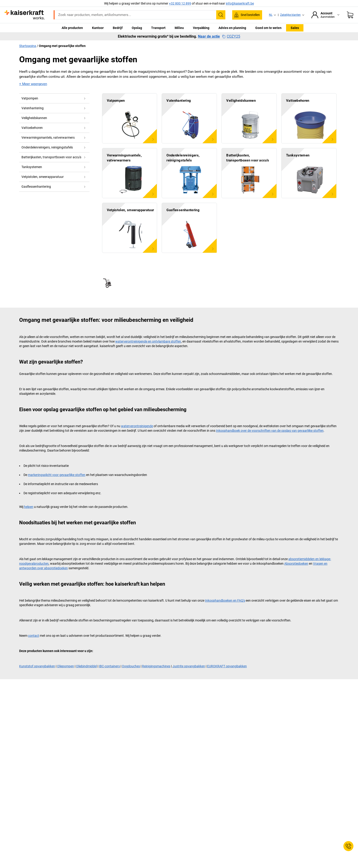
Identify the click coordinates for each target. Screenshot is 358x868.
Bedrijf (118, 28)
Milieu (179, 28)
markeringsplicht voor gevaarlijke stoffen (57, 475)
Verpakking (201, 28)
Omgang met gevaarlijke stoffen (62, 46)
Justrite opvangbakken (189, 666)
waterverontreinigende (137, 426)
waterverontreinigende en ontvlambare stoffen (148, 341)
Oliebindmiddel (86, 666)
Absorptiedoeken (296, 564)
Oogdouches (131, 666)
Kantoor (98, 28)
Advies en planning (232, 28)
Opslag (137, 28)
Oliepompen (66, 666)
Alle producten (72, 28)
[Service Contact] (348, 846)
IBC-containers (109, 666)
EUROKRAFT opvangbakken (227, 666)
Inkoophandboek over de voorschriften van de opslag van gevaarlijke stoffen (270, 431)
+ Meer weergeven (33, 84)
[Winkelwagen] (350, 15)
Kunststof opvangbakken (37, 666)
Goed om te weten (268, 28)
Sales (295, 28)
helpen (29, 507)
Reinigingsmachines (156, 666)
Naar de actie (209, 36)
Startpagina (28, 46)
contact (34, 636)
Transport (158, 28)
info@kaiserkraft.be (240, 3)
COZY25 (231, 36)
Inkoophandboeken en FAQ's (225, 600)
